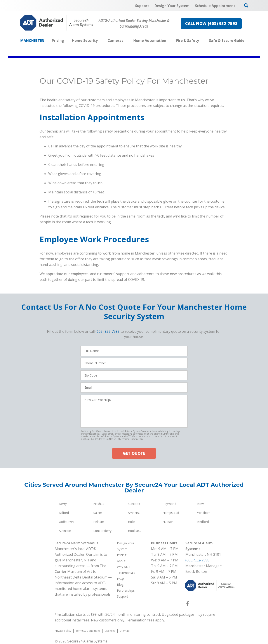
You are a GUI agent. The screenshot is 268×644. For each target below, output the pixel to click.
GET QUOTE (134, 453)
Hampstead (171, 513)
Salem (98, 513)
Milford (64, 513)
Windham (204, 513)
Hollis (132, 522)
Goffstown (66, 522)
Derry (63, 504)
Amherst (134, 513)
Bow (200, 504)
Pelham (99, 522)
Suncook (134, 504)
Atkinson (65, 531)
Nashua (99, 504)
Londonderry (102, 531)
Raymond (169, 504)
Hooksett (134, 531)
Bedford (203, 522)
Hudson (168, 522)
